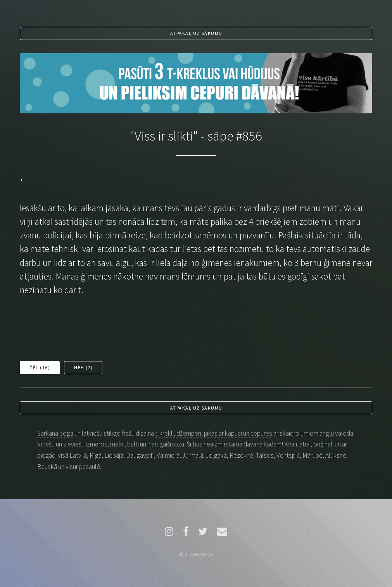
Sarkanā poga (55, 433)
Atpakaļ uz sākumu (196, 33)
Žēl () (40, 367)
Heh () (84, 367)
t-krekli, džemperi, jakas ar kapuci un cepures (214, 433)
